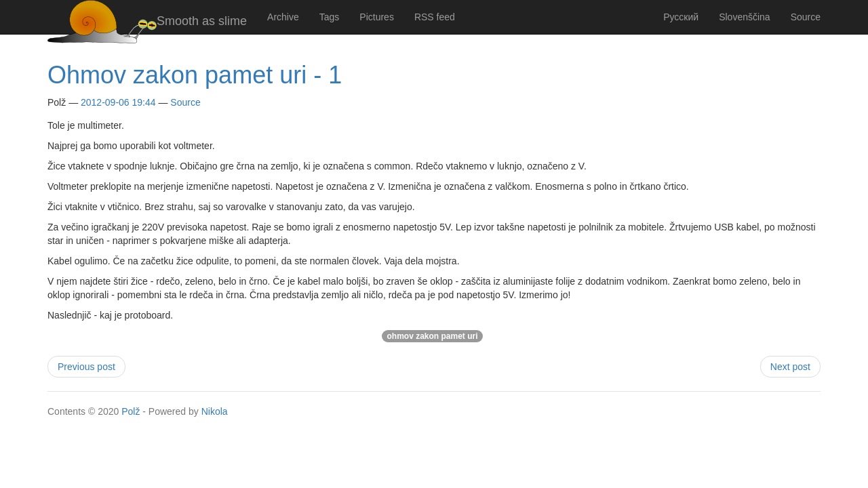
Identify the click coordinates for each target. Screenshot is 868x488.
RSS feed (435, 17)
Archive (283, 17)
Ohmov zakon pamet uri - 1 (195, 75)
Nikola (215, 411)
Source (806, 17)
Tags (330, 17)
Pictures (377, 17)
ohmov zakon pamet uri (432, 336)
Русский (681, 17)
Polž (131, 411)
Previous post (86, 367)
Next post (790, 367)
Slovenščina (745, 17)
